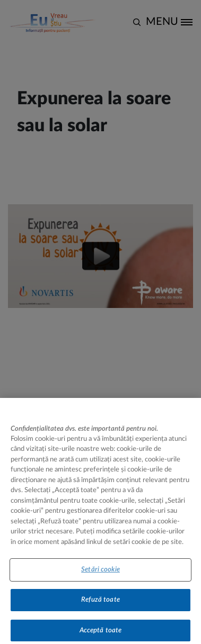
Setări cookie (101, 573)
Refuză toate (101, 604)
